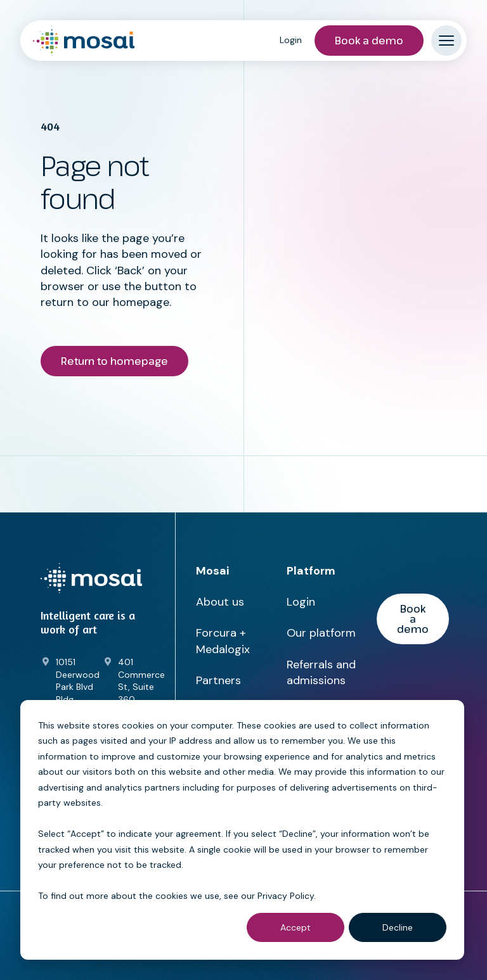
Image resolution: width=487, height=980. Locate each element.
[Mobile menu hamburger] (446, 41)
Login (291, 40)
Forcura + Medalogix (223, 641)
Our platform (321, 633)
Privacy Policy (286, 896)
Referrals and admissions (321, 672)
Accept (295, 927)
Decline (398, 927)
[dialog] (242, 830)
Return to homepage (114, 361)
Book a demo (369, 41)
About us (220, 602)
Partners (218, 680)
